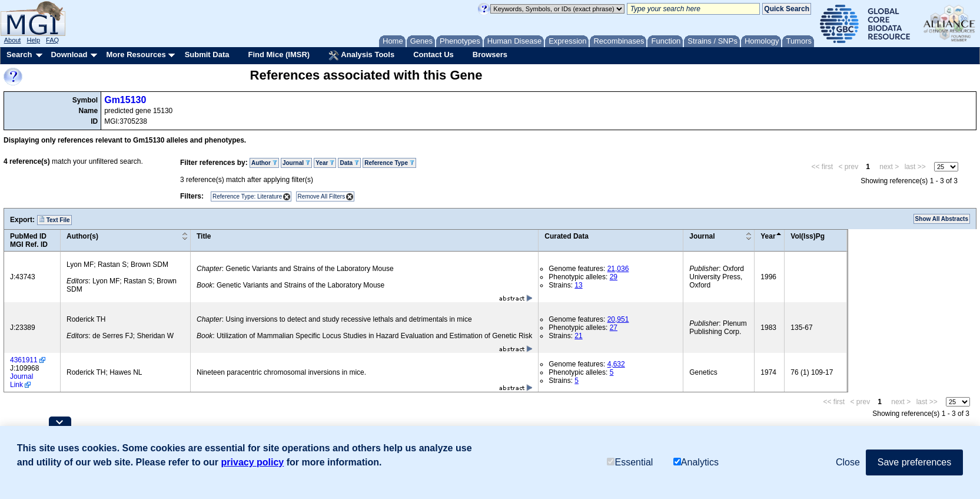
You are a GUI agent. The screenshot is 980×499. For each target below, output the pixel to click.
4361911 (24, 360)
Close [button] (848, 462)
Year (325, 163)
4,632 (616, 364)
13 (578, 285)
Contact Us (433, 54)
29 (614, 277)
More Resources (136, 54)
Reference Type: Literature (247, 196)
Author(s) (82, 236)
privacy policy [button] (253, 462)
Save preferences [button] (914, 462)
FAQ (52, 40)
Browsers (490, 54)
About (13, 40)
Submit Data (207, 54)
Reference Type (389, 163)
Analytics (696, 462)
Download (69, 54)
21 (578, 336)
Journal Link (21, 381)
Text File (54, 220)
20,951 (618, 319)
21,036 (618, 269)
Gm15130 (125, 100)
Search (19, 54)
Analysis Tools (361, 55)
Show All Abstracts (942, 219)
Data (349, 163)
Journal (296, 163)
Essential (630, 462)
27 (614, 328)
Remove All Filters (322, 196)
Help (33, 40)
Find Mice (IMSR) (279, 54)
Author (264, 163)
